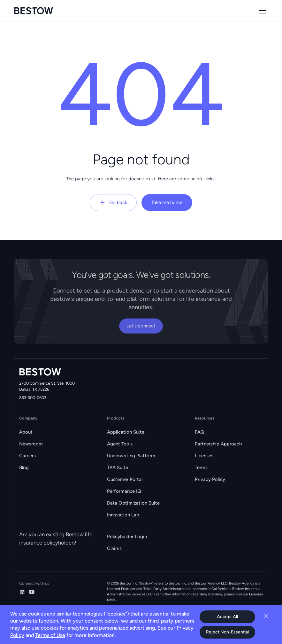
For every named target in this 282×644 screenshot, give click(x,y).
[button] (261, 11)
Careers (27, 456)
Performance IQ (124, 491)
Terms (201, 467)
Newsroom (31, 444)
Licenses (204, 456)
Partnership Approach (218, 444)
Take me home (167, 202)
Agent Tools (120, 444)
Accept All (227, 617)
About (26, 432)
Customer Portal (125, 479)
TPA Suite (118, 467)
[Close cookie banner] (266, 616)
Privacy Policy (210, 479)
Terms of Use (50, 635)
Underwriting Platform (131, 456)
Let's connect (141, 326)
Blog (24, 467)
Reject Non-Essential (227, 632)
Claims (114, 548)
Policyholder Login (127, 537)
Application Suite (126, 432)
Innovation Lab (123, 515)
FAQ (200, 432)
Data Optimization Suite (133, 503)
